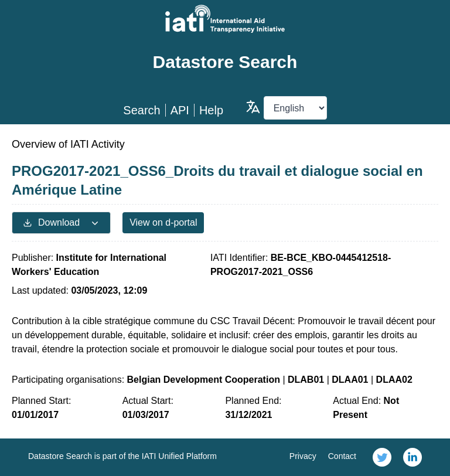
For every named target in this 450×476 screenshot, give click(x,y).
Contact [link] (342, 456)
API (180, 110)
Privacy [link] (303, 456)
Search (142, 110)
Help (211, 110)
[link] (382, 457)
